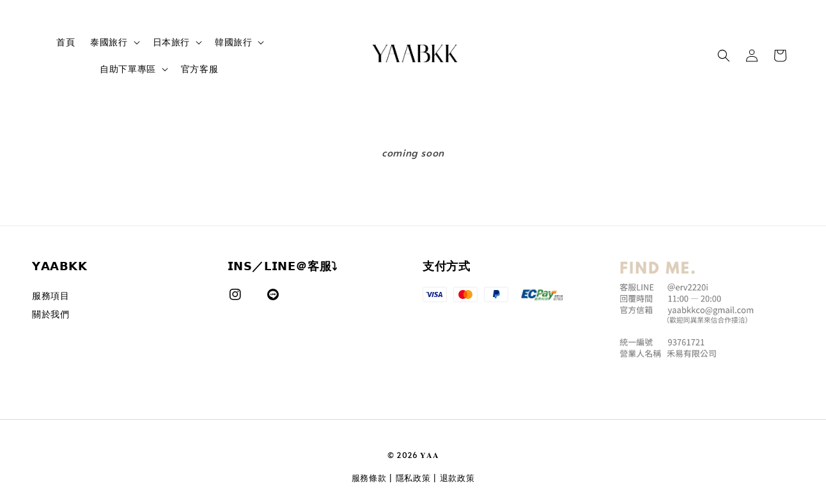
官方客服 (199, 69)
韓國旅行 (233, 42)
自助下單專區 (128, 69)
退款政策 (457, 478)
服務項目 (51, 296)
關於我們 (51, 314)
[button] (724, 56)
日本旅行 (171, 42)
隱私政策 (413, 478)
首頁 (66, 42)
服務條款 (369, 478)
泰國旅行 (109, 42)
